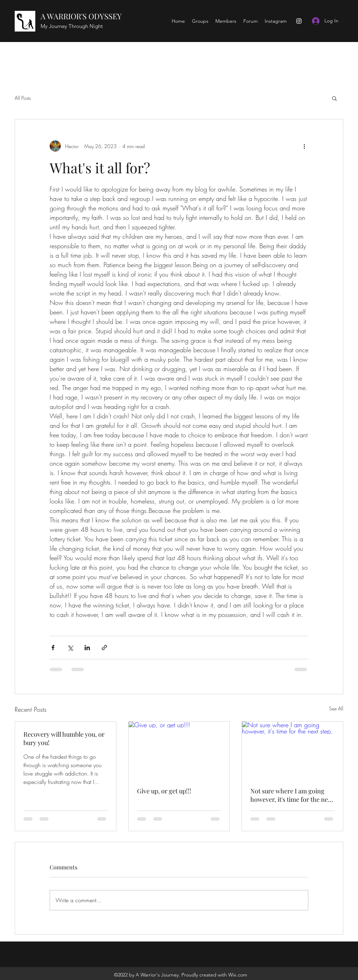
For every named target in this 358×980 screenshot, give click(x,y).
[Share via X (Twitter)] (70, 648)
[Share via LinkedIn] (87, 648)
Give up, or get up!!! (164, 791)
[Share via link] (104, 648)
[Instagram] (299, 21)
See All (336, 708)
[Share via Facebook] (53, 648)
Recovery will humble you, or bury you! (64, 738)
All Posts (23, 98)
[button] (334, 98)
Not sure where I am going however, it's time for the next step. (292, 795)
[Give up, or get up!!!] (179, 750)
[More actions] (304, 146)
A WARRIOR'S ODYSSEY (81, 16)
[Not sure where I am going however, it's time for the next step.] (292, 750)
